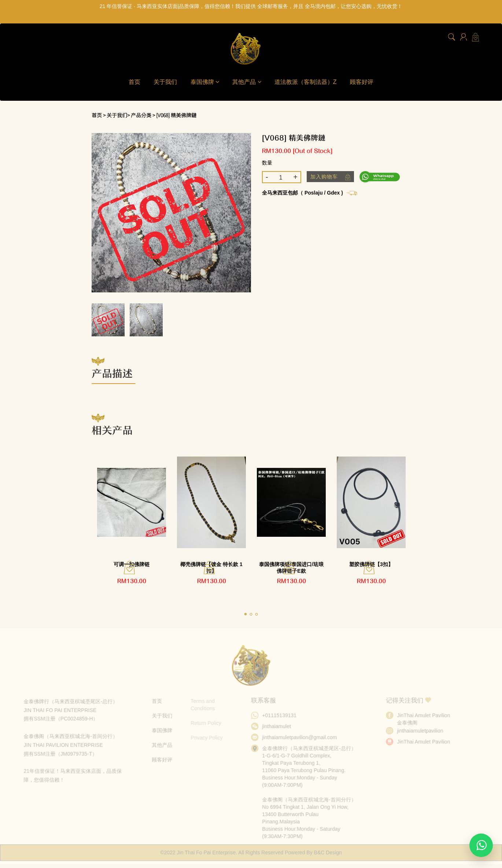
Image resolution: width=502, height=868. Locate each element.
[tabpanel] (132, 522)
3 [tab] (259, 613)
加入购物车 (330, 177)
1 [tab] (248, 613)
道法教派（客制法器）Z (306, 82)
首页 (134, 82)
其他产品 (247, 82)
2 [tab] (254, 613)
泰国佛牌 (205, 82)
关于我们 (165, 82)
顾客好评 (362, 82)
